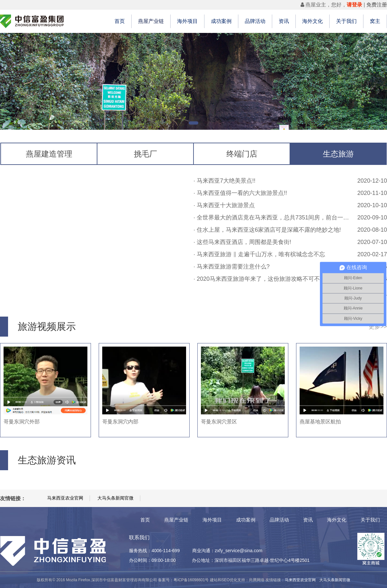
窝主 (375, 21)
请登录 (354, 5)
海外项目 (187, 21)
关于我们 (346, 21)
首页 (120, 21)
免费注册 (377, 5)
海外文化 (313, 21)
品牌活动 (255, 21)
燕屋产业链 (151, 21)
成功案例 (221, 21)
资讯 (284, 21)
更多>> (378, 327)
